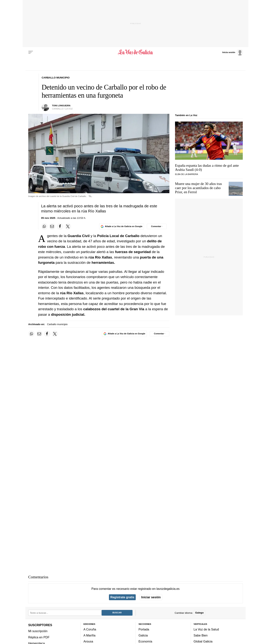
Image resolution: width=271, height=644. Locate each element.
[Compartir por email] (52, 226)
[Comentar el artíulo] (157, 226)
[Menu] (31, 52)
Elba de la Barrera (187, 174)
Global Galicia (203, 641)
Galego (199, 613)
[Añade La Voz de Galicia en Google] (122, 226)
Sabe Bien (201, 635)
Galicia (143, 635)
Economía (145, 641)
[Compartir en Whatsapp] (44, 226)
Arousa (88, 641)
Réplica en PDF (39, 637)
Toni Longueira (61, 106)
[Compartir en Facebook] (60, 226)
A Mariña (90, 635)
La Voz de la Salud (206, 629)
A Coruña (90, 629)
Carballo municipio (57, 324)
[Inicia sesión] (233, 52)
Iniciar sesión (151, 597)
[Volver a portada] (136, 52)
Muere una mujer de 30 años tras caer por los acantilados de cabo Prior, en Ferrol (198, 188)
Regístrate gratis (122, 597)
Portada (144, 629)
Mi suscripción (38, 631)
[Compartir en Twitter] (68, 226)
